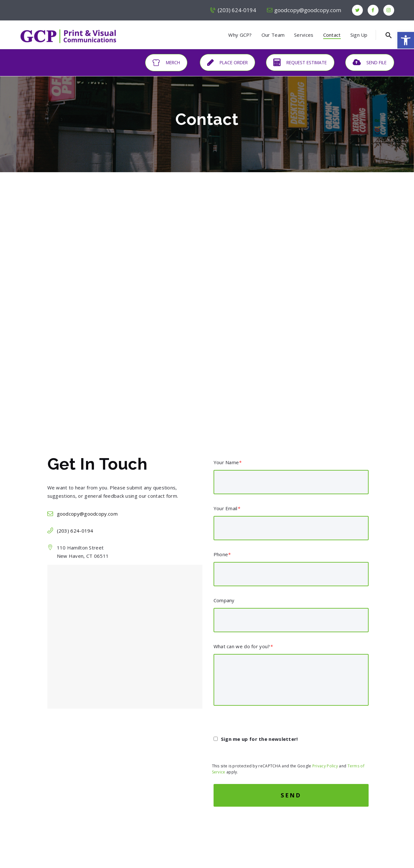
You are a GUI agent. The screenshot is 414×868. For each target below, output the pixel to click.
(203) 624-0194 (75, 531)
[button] (406, 40)
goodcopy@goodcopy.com (87, 514)
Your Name (228, 462)
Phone (222, 554)
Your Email (227, 508)
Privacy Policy (325, 766)
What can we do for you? (243, 646)
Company (224, 600)
